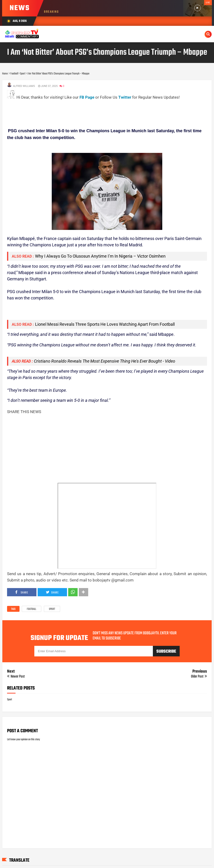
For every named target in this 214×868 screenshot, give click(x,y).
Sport (52, 609)
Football (32, 609)
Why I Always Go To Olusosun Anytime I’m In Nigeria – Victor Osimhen (100, 256)
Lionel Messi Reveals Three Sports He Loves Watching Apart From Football (105, 324)
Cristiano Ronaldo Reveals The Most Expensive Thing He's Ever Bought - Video (105, 361)
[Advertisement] (93, 111)
